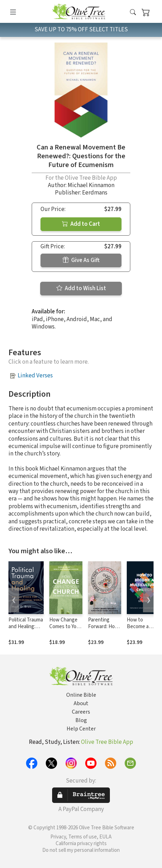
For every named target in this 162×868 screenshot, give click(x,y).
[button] (133, 13)
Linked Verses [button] (35, 376)
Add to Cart (81, 224)
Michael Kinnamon (91, 185)
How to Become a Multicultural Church (141, 630)
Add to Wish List (81, 288)
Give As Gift (81, 260)
